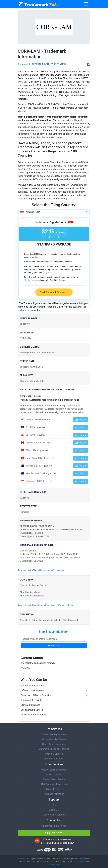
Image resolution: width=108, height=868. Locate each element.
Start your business (54, 705)
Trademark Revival (54, 754)
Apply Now (81, 420)
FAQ (54, 805)
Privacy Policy (54, 864)
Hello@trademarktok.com (54, 826)
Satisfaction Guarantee (54, 815)
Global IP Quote (54, 789)
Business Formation (54, 794)
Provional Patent (54, 775)
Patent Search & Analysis (54, 770)
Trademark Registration (54, 686)
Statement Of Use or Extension (54, 749)
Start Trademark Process (54, 292)
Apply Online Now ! (54, 833)
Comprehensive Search (54, 739)
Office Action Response (54, 691)
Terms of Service (79, 862)
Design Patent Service (54, 710)
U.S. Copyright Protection (54, 784)
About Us (54, 810)
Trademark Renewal (54, 700)
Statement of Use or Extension (54, 695)
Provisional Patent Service (54, 715)
